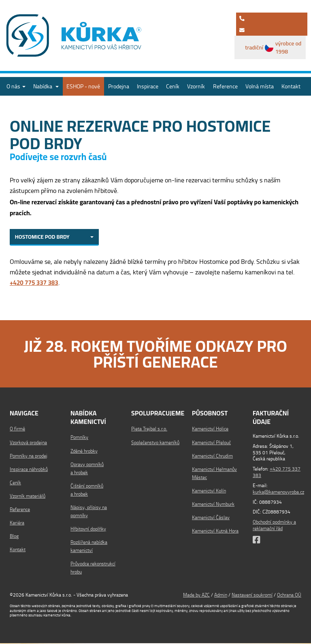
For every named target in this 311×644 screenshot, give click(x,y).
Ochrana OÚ (289, 596)
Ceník (173, 86)
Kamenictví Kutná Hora (215, 532)
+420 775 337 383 (277, 473)
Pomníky (79, 438)
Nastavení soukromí (252, 596)
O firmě (17, 430)
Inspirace (148, 86)
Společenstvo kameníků (155, 443)
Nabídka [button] (46, 86)
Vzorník (196, 86)
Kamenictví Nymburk (213, 505)
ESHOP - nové (83, 86)
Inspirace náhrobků (29, 470)
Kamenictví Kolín (209, 491)
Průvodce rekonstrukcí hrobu (93, 568)
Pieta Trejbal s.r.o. (149, 430)
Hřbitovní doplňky (88, 530)
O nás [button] (16, 86)
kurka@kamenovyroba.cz (278, 492)
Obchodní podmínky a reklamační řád (274, 525)
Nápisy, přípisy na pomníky (89, 512)
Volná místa (260, 86)
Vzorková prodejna (28, 443)
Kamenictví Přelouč (211, 443)
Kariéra (17, 524)
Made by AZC (196, 596)
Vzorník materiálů (28, 497)
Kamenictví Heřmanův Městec (214, 474)
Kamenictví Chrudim (212, 457)
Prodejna (119, 86)
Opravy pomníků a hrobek (87, 469)
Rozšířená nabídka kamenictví (89, 547)
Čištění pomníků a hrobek (87, 491)
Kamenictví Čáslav (211, 518)
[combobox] (54, 238)
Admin (221, 596)
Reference (225, 86)
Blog (14, 537)
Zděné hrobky (84, 452)
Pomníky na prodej (29, 457)
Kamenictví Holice (210, 430)
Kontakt (291, 86)
